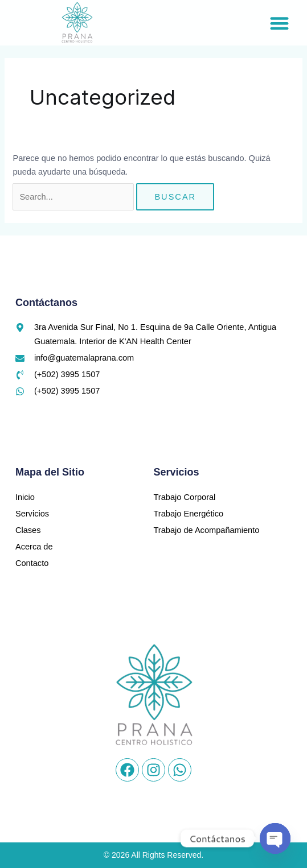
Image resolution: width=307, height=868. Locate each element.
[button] (279, 23)
